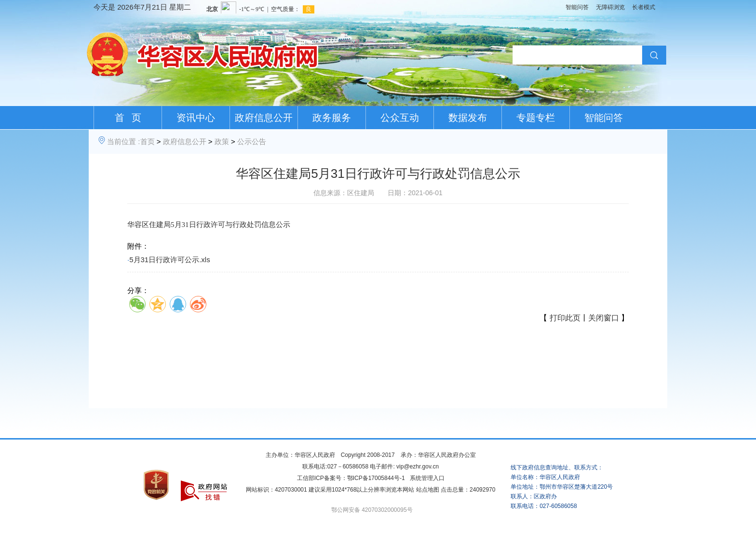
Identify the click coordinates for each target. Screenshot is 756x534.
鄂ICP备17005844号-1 (376, 478)
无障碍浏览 (610, 7)
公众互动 (400, 118)
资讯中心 (196, 118)
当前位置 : (123, 141)
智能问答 (577, 7)
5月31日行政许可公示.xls (170, 260)
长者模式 (644, 7)
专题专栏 (536, 118)
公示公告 (252, 141)
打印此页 (565, 318)
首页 (148, 141)
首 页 (128, 118)
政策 (222, 141)
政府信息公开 (264, 118)
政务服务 (332, 118)
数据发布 (468, 118)
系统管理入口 (427, 478)
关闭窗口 (604, 318)
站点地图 (428, 490)
